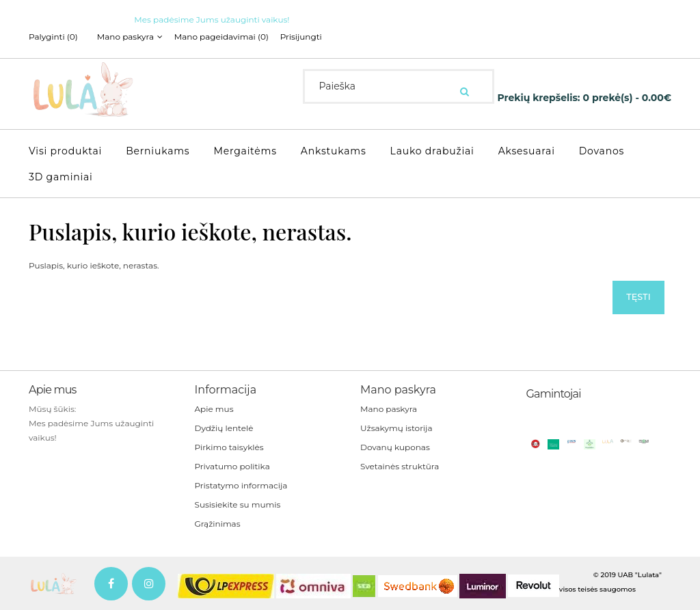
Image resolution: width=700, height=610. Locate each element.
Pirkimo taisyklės (229, 446)
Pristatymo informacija (241, 485)
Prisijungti (316, 37)
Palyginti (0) (53, 37)
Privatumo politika (232, 466)
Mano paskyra (389, 408)
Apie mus (214, 408)
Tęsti (635, 295)
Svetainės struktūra (400, 466)
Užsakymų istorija (396, 427)
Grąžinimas (218, 523)
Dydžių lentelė (224, 427)
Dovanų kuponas (395, 446)
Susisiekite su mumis (238, 504)
